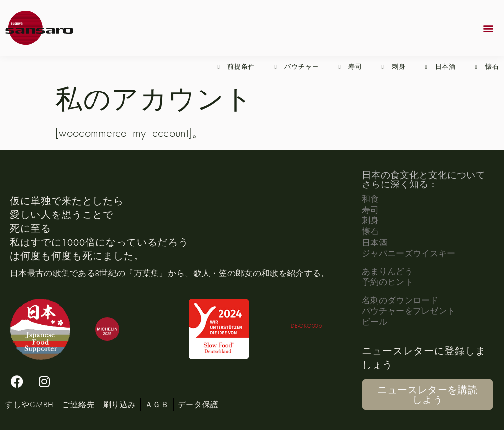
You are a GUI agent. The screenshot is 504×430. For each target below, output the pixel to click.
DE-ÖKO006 (307, 325)
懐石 (370, 231)
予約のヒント (387, 282)
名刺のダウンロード (400, 300)
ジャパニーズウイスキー (409, 253)
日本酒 (375, 242)
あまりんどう (387, 271)
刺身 (370, 220)
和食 (370, 199)
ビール (375, 322)
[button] (488, 28)
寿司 (370, 209)
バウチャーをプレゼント (409, 311)
